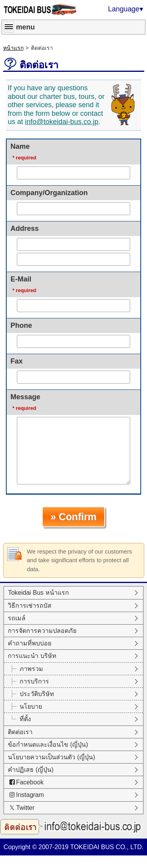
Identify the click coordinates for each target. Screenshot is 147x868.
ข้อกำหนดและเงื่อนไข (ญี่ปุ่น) (48, 757)
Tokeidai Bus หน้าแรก (38, 605)
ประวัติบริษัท (37, 706)
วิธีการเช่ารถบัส (30, 618)
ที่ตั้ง (25, 732)
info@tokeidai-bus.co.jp (62, 122)
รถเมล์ (17, 631)
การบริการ (34, 694)
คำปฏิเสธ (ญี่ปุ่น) (31, 782)
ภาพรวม (31, 681)
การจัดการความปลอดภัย (42, 643)
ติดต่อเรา (20, 745)
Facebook (26, 795)
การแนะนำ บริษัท (32, 668)
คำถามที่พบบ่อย (30, 656)
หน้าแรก (13, 48)
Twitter (21, 820)
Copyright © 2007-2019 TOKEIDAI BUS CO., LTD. (73, 860)
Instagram (26, 807)
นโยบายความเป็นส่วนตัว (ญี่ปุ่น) (51, 770)
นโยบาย (31, 719)
